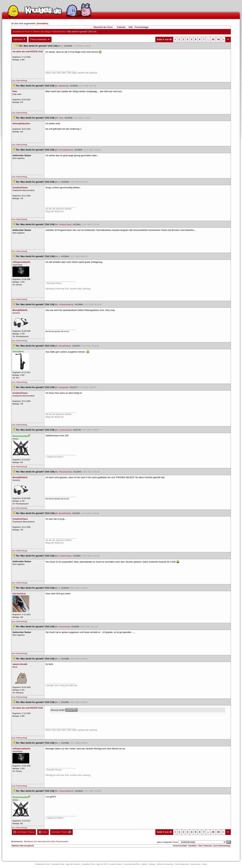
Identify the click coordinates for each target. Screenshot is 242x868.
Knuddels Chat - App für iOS (94, 864)
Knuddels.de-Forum (21, 32)
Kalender (121, 27)
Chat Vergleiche (182, 864)
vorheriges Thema (24, 832)
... (208, 39)
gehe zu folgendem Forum (168, 842)
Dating (152, 864)
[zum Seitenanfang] (19, 81)
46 (218, 39)
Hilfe (131, 27)
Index (43, 832)
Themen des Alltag (41, 32)
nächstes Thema (61, 832)
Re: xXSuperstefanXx (64, 304)
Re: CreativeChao (63, 224)
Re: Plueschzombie (63, 472)
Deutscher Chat (43, 864)
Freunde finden (115, 864)
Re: (61, 46)
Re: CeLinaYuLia (62, 627)
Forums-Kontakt (180, 846)
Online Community (165, 864)
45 (213, 39)
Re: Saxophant (62, 387)
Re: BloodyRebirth (63, 346)
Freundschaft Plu (132, 864)
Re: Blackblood (62, 86)
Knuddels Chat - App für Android (66, 864)
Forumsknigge (142, 27)
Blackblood (28, 841)
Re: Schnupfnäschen (64, 150)
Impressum (196, 864)
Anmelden (42, 23)
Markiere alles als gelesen (23, 846)
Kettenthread (59, 32)
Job (205, 864)
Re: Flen (59, 118)
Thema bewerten (40, 40)
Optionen (19, 40)
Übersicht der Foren (103, 27)
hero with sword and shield (44, 841)
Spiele (144, 864)
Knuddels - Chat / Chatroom (200, 846)
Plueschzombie (62, 841)
